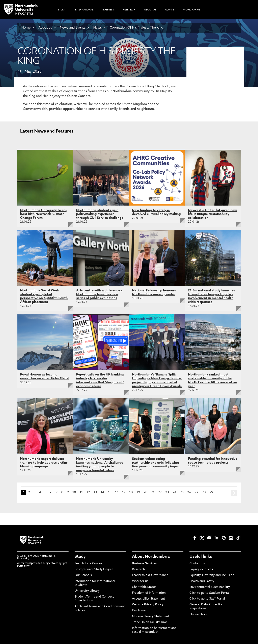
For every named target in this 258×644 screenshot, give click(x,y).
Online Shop (198, 615)
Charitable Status (144, 587)
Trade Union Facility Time (150, 622)
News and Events (73, 28)
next (234, 493)
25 (182, 493)
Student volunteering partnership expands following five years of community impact (156, 463)
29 (211, 493)
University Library (87, 591)
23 (167, 493)
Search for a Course (88, 564)
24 (174, 493)
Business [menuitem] (108, 10)
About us (45, 28)
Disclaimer (139, 611)
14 (102, 493)
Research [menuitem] (129, 10)
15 (110, 493)
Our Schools (83, 575)
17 (124, 493)
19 (138, 493)
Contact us (197, 564)
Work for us (140, 581)
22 (160, 493)
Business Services (144, 564)
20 (145, 493)
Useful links (201, 557)
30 (219, 493)
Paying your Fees (201, 569)
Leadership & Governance (150, 575)
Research (138, 569)
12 (88, 493)
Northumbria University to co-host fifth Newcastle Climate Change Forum (43, 214)
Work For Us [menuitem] (192, 10)
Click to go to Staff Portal (207, 599)
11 (81, 493)
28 (204, 493)
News (98, 28)
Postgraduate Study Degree (94, 569)
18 (131, 493)
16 (117, 493)
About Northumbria (151, 557)
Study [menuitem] (62, 10)
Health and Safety (202, 581)
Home (26, 28)
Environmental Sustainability (210, 587)
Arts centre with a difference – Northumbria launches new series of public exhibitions (99, 294)
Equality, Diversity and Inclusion (212, 575)
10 (74, 493)
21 (153, 493)
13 (95, 493)
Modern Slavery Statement (151, 617)
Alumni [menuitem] (170, 10)
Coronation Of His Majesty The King (136, 28)
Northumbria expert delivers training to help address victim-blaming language (44, 463)
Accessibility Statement (149, 599)
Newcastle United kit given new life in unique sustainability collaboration (212, 214)
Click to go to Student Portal (210, 593)
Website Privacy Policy (148, 605)
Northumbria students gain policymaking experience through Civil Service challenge (100, 214)
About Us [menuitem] (150, 10)
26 (189, 493)
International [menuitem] (84, 10)
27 (197, 493)
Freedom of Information (149, 593)
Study (80, 557)
